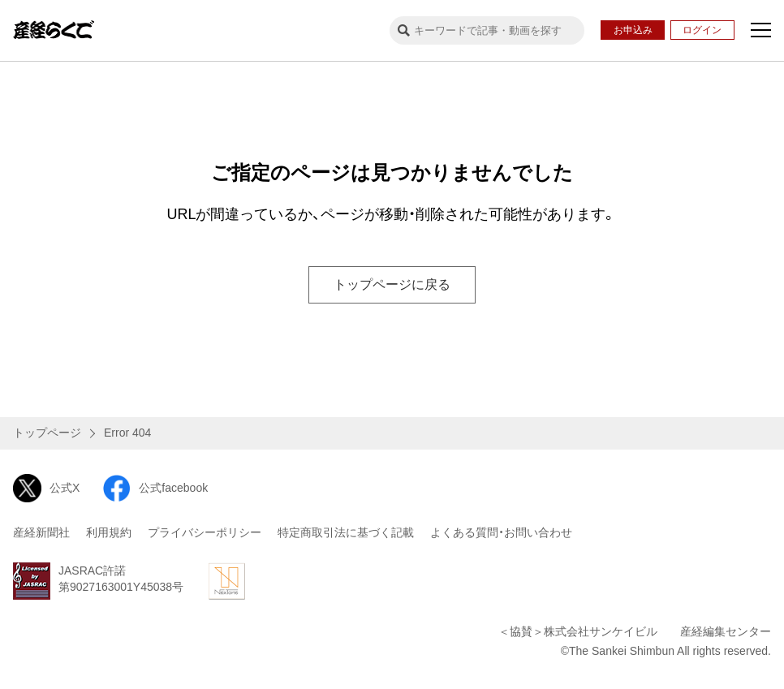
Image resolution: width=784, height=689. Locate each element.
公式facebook (155, 488)
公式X (46, 488)
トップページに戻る (392, 284)
